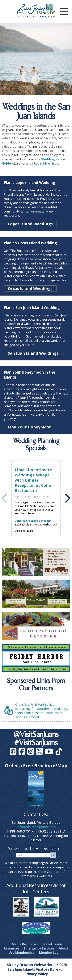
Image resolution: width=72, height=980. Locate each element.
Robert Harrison (46, 163)
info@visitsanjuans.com (36, 827)
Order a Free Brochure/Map (36, 765)
